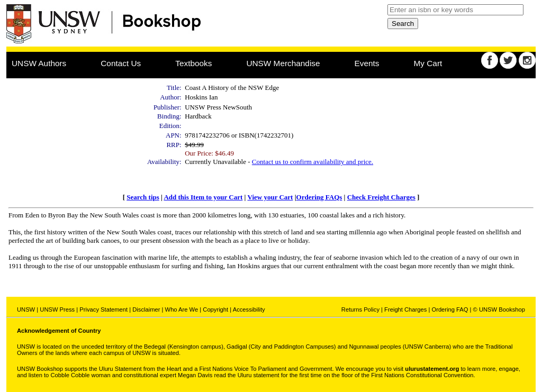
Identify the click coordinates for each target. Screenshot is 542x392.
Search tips (143, 197)
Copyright (215, 309)
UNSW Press (57, 309)
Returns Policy (360, 309)
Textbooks (193, 63)
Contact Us (121, 63)
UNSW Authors (39, 63)
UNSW (26, 309)
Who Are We (182, 309)
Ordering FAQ (450, 309)
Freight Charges (405, 309)
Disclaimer (146, 309)
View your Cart (270, 197)
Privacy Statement (103, 309)
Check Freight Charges (381, 197)
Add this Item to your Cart (203, 197)
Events (367, 63)
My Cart (428, 63)
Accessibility (249, 309)
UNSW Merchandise (283, 63)
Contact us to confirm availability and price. (313, 162)
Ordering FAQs (319, 197)
